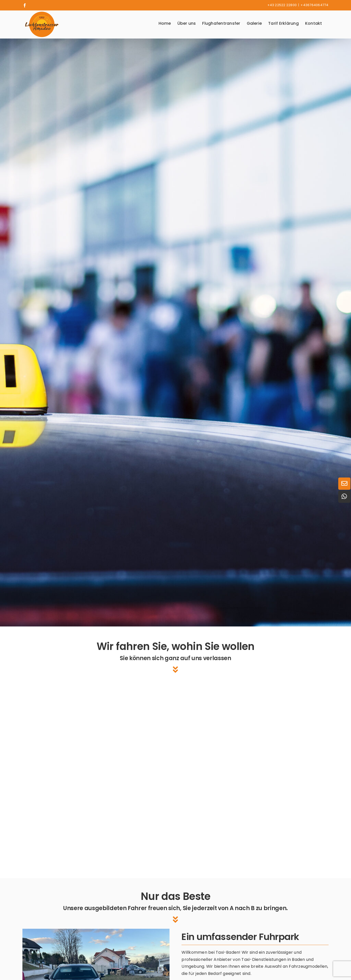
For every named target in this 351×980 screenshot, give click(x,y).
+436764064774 (314, 5)
